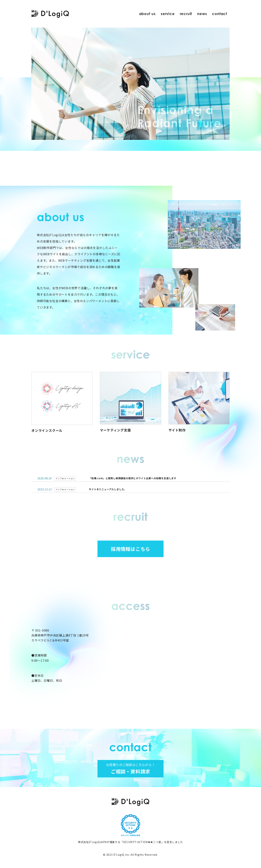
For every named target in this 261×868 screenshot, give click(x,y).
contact (220, 14)
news (202, 14)
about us (147, 14)
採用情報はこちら (130, 549)
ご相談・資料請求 (130, 769)
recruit (186, 14)
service (168, 14)
